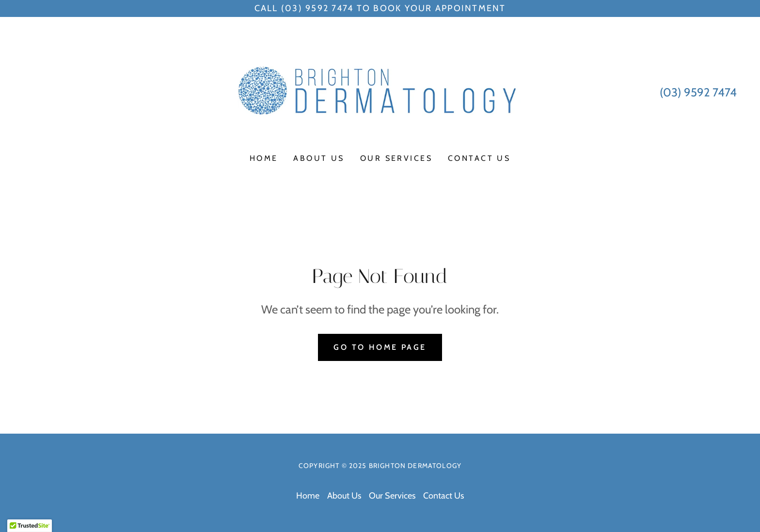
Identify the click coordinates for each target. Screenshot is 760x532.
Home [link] (264, 158)
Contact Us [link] (479, 158)
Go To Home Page (380, 347)
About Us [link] (319, 158)
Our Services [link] (396, 158)
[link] (380, 92)
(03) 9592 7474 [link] (698, 92)
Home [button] (308, 496)
